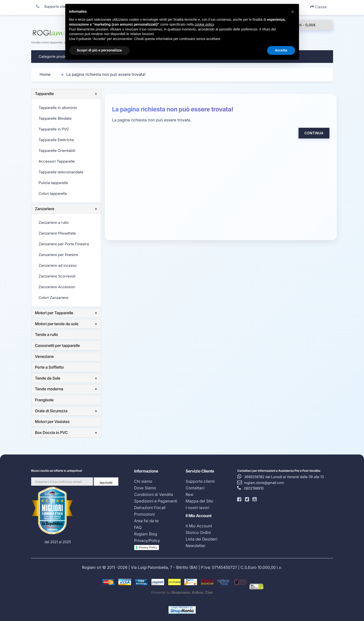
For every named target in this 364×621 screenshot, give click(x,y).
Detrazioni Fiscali (150, 508)
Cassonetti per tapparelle (57, 345)
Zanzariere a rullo (54, 222)
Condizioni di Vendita (154, 494)
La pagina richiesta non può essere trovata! (106, 74)
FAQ (138, 527)
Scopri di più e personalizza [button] (99, 50)
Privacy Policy (148, 547)
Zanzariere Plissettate (57, 233)
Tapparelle (44, 94)
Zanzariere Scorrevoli (57, 276)
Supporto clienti (200, 481)
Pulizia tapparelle (53, 183)
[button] (293, 12)
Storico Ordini (198, 532)
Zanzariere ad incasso (58, 265)
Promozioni (145, 514)
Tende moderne (49, 389)
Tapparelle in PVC (54, 129)
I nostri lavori (197, 508)
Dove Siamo (145, 488)
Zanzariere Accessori (57, 287)
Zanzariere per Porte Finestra (64, 244)
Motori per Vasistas (52, 422)
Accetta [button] (281, 50)
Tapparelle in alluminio (58, 108)
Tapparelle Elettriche (56, 140)
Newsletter (196, 546)
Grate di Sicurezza (51, 411)
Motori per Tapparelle (54, 313)
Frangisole (44, 400)
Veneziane (44, 356)
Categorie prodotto (55, 56)
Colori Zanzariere (54, 298)
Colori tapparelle (53, 193)
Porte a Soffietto (49, 367)
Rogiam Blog (146, 534)
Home (45, 74)
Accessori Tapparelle (57, 161)
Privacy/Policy (147, 541)
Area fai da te (146, 521)
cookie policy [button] (204, 24)
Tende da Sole (48, 378)
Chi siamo (143, 481)
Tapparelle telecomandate (61, 172)
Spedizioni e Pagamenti (156, 501)
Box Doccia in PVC (51, 433)
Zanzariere (45, 209)
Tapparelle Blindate (55, 118)
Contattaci (195, 488)
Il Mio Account (199, 526)
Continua (314, 133)
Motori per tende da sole (57, 324)
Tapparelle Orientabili (57, 151)
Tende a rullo (47, 335)
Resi (189, 494)
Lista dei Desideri (201, 539)
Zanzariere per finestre (58, 255)
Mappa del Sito (199, 501)
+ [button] (96, 94)
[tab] (66, 94)
